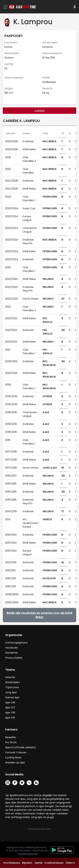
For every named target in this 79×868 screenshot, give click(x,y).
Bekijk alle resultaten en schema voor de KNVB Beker (39, 615)
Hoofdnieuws (12, 863)
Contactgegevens (16, 643)
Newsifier (11, 737)
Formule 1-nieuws (16, 752)
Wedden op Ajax (15, 763)
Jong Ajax (11, 692)
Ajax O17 (10, 708)
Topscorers (12, 687)
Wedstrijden (12, 682)
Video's (70, 863)
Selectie (10, 677)
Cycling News (13, 757)
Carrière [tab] (40, 111)
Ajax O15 (10, 718)
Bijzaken (27, 863)
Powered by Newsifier (39, 829)
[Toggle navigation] (6, 7)
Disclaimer (12, 653)
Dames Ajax (12, 697)
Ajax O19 (10, 702)
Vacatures (12, 648)
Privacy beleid (14, 658)
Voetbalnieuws (54, 863)
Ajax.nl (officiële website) (21, 747)
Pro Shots (11, 742)
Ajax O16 (10, 713)
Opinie (38, 863)
